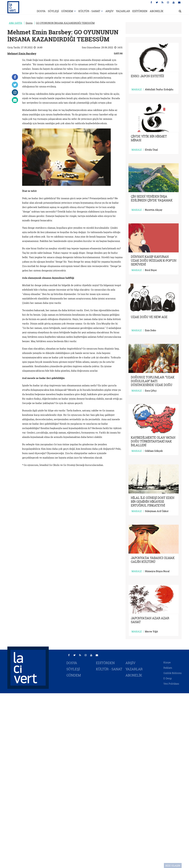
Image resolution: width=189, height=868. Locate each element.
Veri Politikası (171, 684)
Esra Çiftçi (151, 391)
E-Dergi (168, 678)
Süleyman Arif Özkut (157, 511)
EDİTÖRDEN (140, 11)
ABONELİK (157, 11)
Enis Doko (150, 330)
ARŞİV (109, 11)
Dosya (29, 23)
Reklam (168, 668)
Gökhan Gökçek (154, 451)
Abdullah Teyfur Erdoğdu (159, 89)
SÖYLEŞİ (53, 11)
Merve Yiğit (151, 632)
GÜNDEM (67, 11)
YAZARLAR (123, 11)
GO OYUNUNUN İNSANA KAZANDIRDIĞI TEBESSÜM (65, 23)
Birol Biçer (151, 270)
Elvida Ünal (151, 150)
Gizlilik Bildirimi (173, 673)
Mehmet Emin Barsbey (22, 53)
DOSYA (41, 11)
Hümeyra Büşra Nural (157, 571)
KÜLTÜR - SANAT (89, 11)
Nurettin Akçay (154, 210)
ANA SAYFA (16, 23)
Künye (167, 662)
